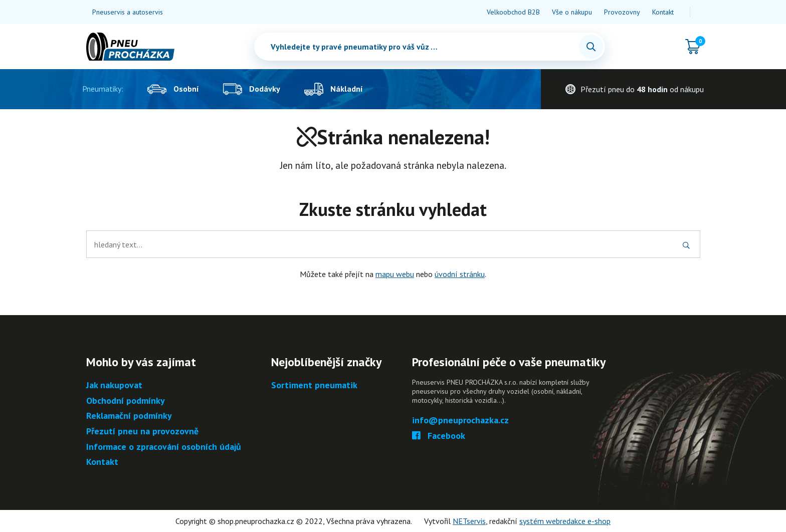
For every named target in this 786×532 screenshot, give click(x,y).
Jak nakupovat (114, 385)
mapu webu (395, 274)
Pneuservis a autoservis (128, 12)
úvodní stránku (460, 274)
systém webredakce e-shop (565, 521)
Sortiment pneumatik (314, 385)
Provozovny (622, 12)
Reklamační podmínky (129, 416)
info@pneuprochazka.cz (460, 421)
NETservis (469, 521)
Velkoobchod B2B (513, 12)
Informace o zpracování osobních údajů (164, 447)
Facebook (439, 436)
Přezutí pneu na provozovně (142, 432)
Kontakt (663, 12)
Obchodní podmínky (126, 401)
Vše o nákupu (572, 12)
